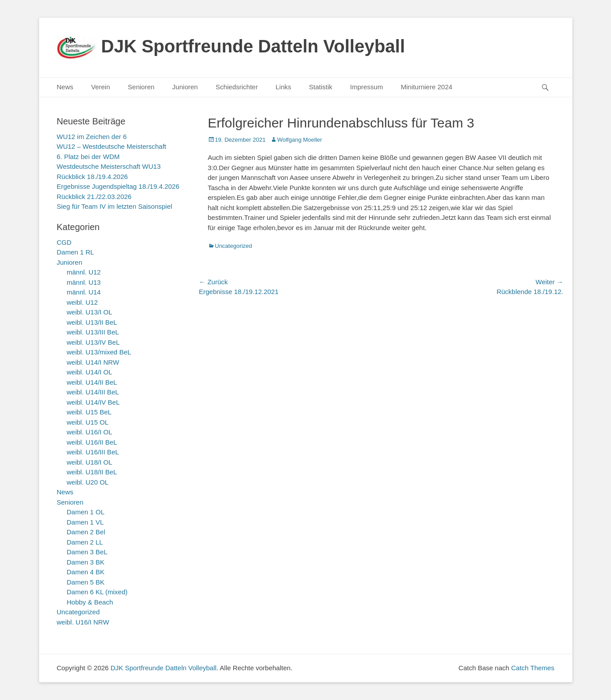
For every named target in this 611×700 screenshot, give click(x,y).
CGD (64, 242)
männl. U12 (84, 272)
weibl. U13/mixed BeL (99, 352)
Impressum (367, 87)
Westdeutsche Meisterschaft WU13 (109, 166)
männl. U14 (84, 292)
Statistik (321, 87)
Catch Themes (533, 668)
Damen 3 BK (86, 562)
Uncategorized (234, 246)
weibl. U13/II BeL (92, 322)
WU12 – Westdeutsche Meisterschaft (112, 146)
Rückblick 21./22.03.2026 (94, 197)
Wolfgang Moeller (300, 140)
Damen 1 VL (85, 522)
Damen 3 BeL (87, 552)
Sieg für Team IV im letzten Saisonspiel (115, 206)
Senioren (141, 87)
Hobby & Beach (90, 602)
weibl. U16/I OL (90, 432)
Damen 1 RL (76, 252)
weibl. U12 (82, 302)
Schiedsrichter (237, 87)
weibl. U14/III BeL (93, 392)
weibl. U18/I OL (90, 462)
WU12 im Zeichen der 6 (92, 137)
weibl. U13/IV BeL (93, 342)
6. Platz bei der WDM (88, 157)
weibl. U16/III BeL (93, 452)
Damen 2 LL (85, 542)
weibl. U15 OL (88, 422)
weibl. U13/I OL (90, 312)
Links (283, 87)
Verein (101, 87)
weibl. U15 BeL (89, 412)
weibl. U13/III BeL (93, 332)
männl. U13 (84, 282)
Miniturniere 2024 (427, 87)
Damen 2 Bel (86, 532)
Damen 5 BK (86, 582)
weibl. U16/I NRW (83, 622)
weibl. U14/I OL (90, 372)
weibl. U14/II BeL (92, 382)
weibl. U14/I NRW (93, 362)
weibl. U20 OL (88, 482)
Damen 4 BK (86, 572)
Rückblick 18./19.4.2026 (92, 177)
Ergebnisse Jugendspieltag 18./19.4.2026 (118, 186)
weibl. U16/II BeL (92, 442)
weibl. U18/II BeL (92, 472)
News (65, 87)
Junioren (185, 87)
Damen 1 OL (86, 512)
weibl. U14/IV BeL (93, 402)
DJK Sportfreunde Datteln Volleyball (253, 46)
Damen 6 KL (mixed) (97, 592)
